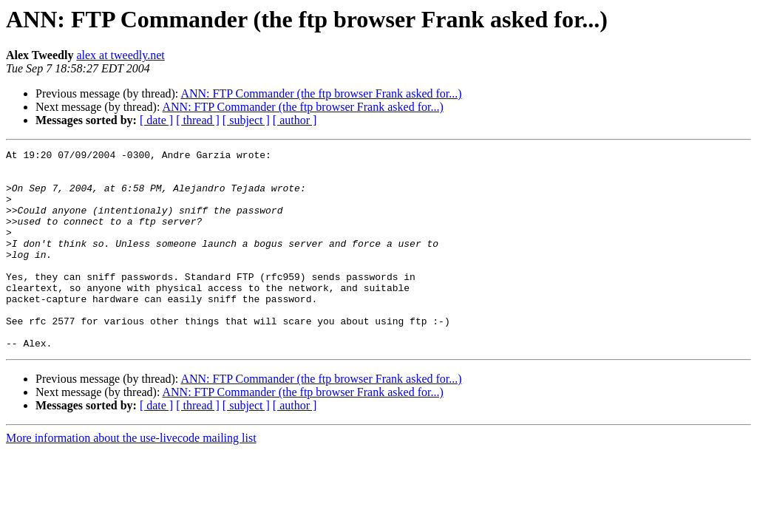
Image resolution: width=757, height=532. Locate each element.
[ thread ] (198, 120)
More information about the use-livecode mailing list (131, 478)
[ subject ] (246, 120)
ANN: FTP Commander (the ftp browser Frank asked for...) (321, 93)
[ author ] (295, 120)
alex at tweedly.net (120, 55)
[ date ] (156, 120)
